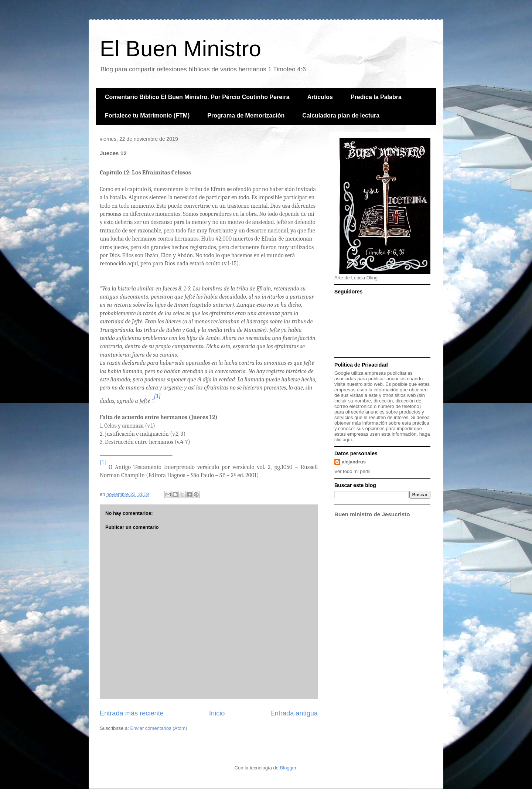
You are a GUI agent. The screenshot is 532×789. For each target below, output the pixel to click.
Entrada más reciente (132, 713)
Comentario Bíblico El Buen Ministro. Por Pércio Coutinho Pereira (197, 97)
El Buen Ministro (180, 49)
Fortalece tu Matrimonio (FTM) (147, 115)
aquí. (348, 440)
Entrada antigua (294, 713)
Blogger (288, 768)
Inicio (217, 713)
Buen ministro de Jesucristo (372, 514)
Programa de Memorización (246, 115)
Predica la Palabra (376, 97)
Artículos (320, 97)
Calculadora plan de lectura (341, 115)
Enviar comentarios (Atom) (158, 728)
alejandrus (354, 462)
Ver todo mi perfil (352, 471)
